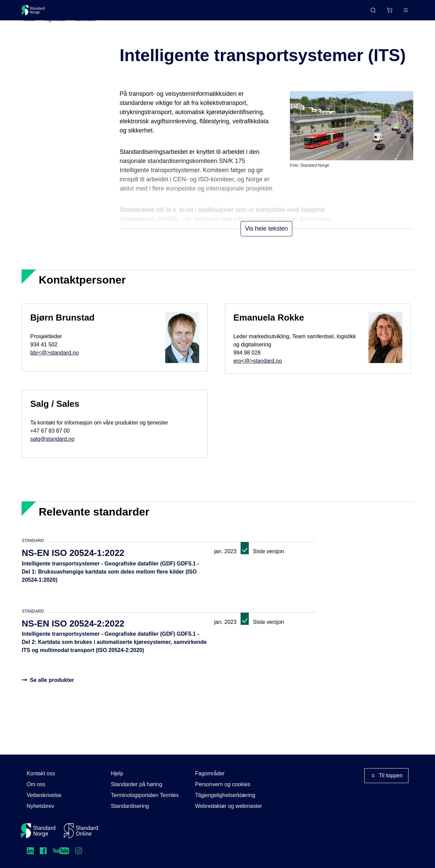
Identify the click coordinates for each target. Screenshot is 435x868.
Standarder (79, 13)
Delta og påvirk (122, 13)
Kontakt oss (41, 773)
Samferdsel (85, 30)
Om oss (36, 784)
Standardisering (130, 806)
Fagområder (55, 30)
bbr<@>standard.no (55, 363)
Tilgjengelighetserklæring (225, 795)
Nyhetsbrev (40, 806)
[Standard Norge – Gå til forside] (38, 13)
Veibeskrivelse (44, 795)
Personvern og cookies (223, 784)
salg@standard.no (52, 449)
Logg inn (397, 13)
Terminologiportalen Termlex (145, 795)
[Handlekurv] (369, 13)
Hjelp (117, 773)
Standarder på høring (136, 784)
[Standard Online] (81, 831)
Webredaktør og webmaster (229, 806)
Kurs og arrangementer (179, 13)
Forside (29, 30)
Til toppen (386, 776)
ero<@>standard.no (258, 371)
